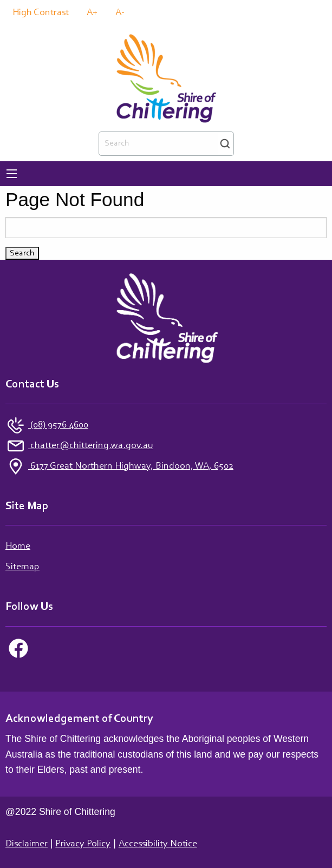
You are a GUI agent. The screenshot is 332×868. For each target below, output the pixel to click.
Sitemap (22, 567)
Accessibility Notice (158, 844)
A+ (92, 13)
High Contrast (41, 13)
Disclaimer (27, 844)
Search (225, 144)
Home (18, 547)
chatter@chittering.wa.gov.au (90, 446)
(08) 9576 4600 (58, 425)
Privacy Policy (83, 844)
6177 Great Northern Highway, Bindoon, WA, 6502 (131, 466)
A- (120, 13)
